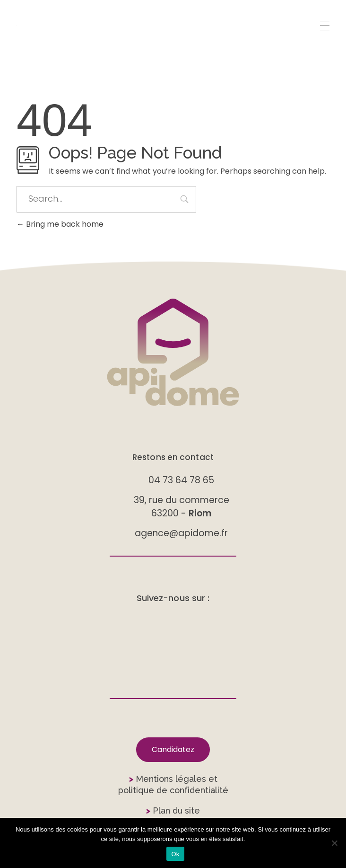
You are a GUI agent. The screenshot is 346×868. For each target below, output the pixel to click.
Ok (175, 854)
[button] (173, 750)
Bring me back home (60, 224)
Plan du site (173, 810)
